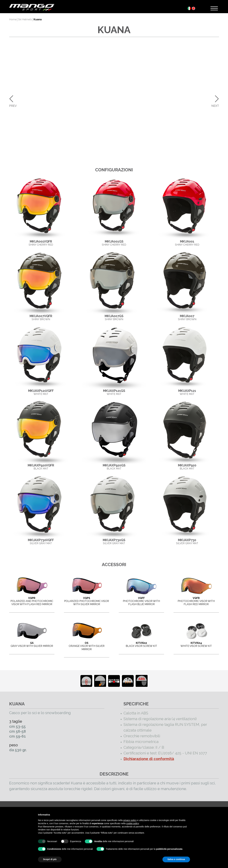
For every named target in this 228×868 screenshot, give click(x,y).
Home (13, 19)
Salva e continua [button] (176, 859)
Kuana (38, 19)
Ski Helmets (25, 19)
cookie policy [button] (132, 823)
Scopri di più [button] (50, 859)
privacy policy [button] (130, 820)
